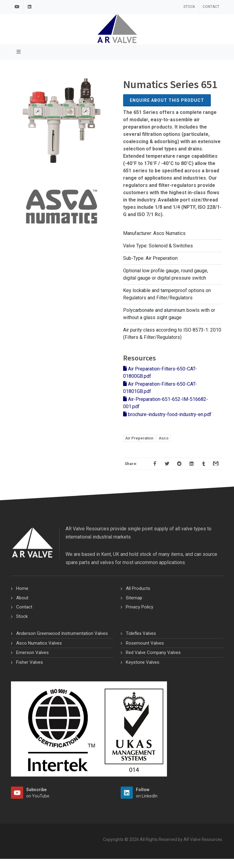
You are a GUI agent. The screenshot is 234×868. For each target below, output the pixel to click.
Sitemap (134, 598)
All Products (138, 588)
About (22, 598)
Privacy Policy (140, 607)
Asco (164, 438)
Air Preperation (139, 438)
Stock (189, 7)
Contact (211, 7)
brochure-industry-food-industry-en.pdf (167, 414)
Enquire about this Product (167, 100)
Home (22, 588)
